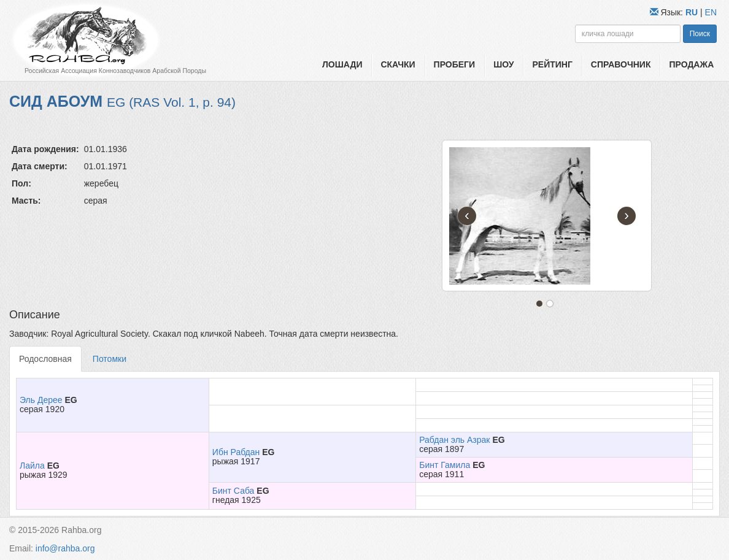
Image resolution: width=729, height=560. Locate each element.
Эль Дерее (41, 400)
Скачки (398, 64)
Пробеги (455, 64)
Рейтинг (552, 64)
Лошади (342, 64)
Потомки (110, 359)
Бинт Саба (233, 491)
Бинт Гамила (445, 465)
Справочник (621, 64)
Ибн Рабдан (236, 452)
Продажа (691, 64)
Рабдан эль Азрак (454, 440)
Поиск (700, 34)
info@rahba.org (65, 548)
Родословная (45, 359)
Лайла (32, 466)
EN (711, 12)
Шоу (503, 64)
